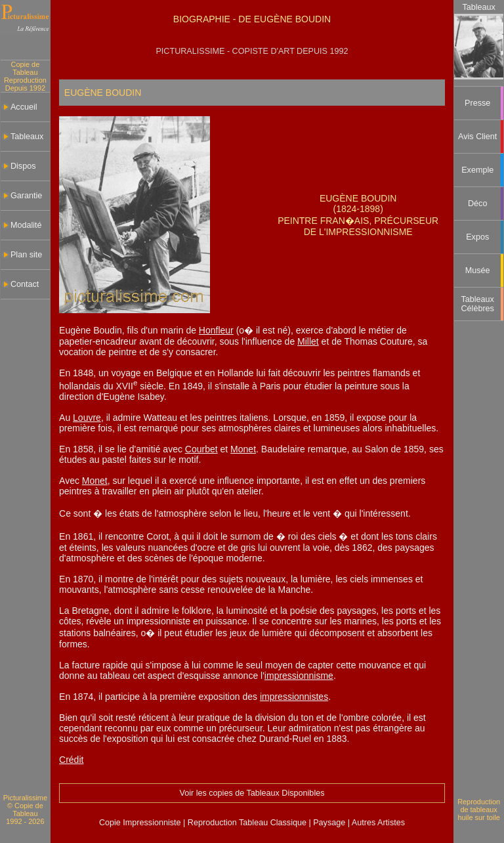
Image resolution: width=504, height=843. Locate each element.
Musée (478, 270)
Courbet (201, 449)
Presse (477, 103)
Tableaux (27, 137)
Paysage (330, 823)
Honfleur (216, 330)
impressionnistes (294, 697)
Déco (477, 204)
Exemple (477, 170)
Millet (308, 341)
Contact (25, 284)
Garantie (26, 196)
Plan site (26, 255)
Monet (243, 449)
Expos (477, 237)
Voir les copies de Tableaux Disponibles (252, 793)
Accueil (24, 107)
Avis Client (477, 137)
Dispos (23, 166)
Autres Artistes (377, 823)
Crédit (71, 760)
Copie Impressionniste (141, 823)
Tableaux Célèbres (478, 304)
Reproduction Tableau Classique (247, 823)
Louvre (87, 418)
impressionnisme (299, 676)
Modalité (26, 225)
